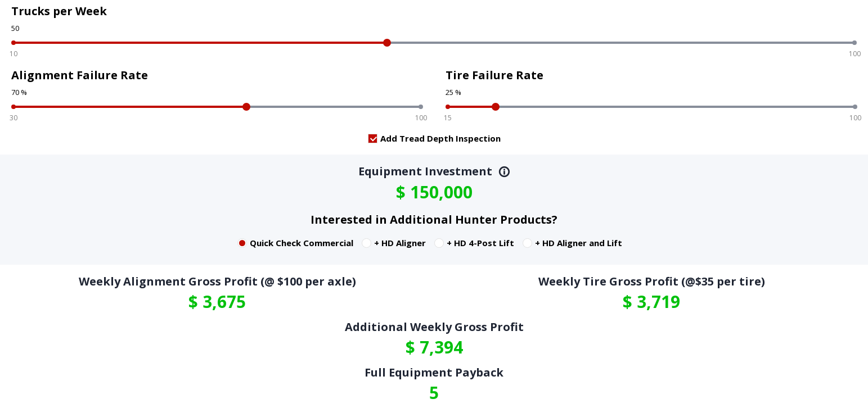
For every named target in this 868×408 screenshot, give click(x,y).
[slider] (387, 43)
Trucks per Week (59, 11)
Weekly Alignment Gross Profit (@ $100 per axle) (217, 281)
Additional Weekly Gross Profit (434, 327)
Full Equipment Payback (434, 372)
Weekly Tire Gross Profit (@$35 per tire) (652, 281)
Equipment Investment (434, 171)
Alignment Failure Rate (80, 75)
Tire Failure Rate (494, 75)
